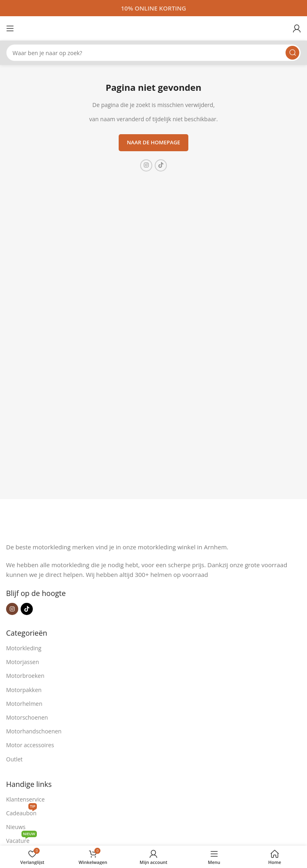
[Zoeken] (153, 53)
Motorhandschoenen (34, 731)
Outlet (14, 759)
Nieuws (16, 827)
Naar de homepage (153, 142)
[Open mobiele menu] (10, 28)
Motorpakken (24, 690)
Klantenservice (25, 799)
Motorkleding (24, 648)
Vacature (21, 839)
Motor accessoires (30, 745)
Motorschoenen (27, 717)
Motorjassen (22, 662)
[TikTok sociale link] (161, 165)
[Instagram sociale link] (146, 165)
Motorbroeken (25, 676)
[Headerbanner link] (153, 8)
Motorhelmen (24, 704)
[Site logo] (153, 28)
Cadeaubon (21, 812)
